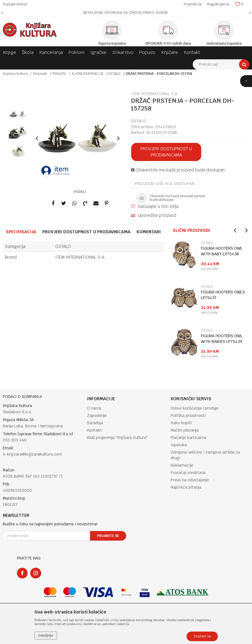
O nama (94, 408)
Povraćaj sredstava (188, 473)
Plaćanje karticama (189, 438)
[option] (126, 13)
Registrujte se (218, 4)
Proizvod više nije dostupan (165, 184)
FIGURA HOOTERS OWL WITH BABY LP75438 (222, 251)
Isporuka (179, 445)
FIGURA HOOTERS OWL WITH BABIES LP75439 (222, 339)
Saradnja (95, 423)
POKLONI (59, 74)
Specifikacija (21, 232)
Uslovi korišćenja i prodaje (195, 408)
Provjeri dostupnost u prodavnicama (166, 152)
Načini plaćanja (185, 430)
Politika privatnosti (188, 415)
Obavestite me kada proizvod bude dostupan (178, 170)
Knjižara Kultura (15, 74)
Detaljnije (46, 636)
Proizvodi (40, 74)
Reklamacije (182, 465)
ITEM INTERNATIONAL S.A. (80, 257)
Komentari (149, 232)
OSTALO (114, 74)
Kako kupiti (181, 423)
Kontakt (94, 430)
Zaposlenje (97, 415)
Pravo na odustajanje (190, 480)
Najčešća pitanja (186, 487)
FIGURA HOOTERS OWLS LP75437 (223, 295)
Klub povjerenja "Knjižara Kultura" (117, 438)
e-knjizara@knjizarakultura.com (32, 454)
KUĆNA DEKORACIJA (87, 74)
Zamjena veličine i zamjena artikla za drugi (205, 455)
